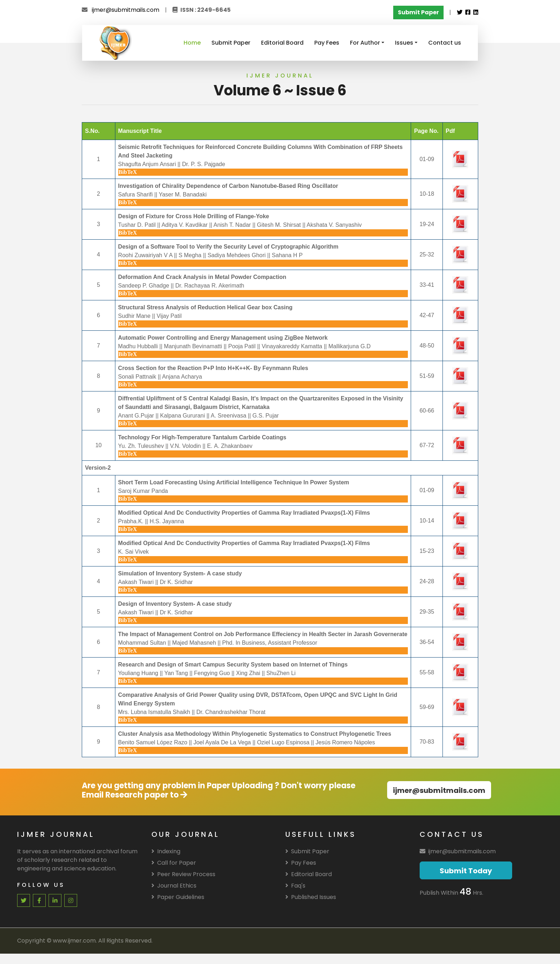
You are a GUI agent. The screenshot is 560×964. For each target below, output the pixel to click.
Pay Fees (327, 43)
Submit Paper (231, 43)
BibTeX (128, 172)
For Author (365, 43)
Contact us (445, 43)
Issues (404, 43)
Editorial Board (282, 43)
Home (192, 43)
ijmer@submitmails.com (126, 10)
